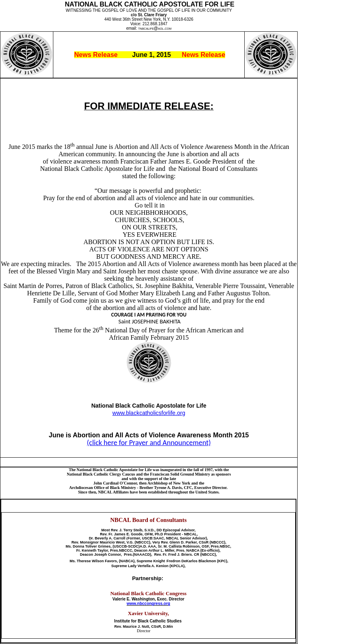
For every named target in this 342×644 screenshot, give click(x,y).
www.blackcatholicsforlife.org (149, 413)
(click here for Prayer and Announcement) (149, 443)
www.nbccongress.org (148, 604)
